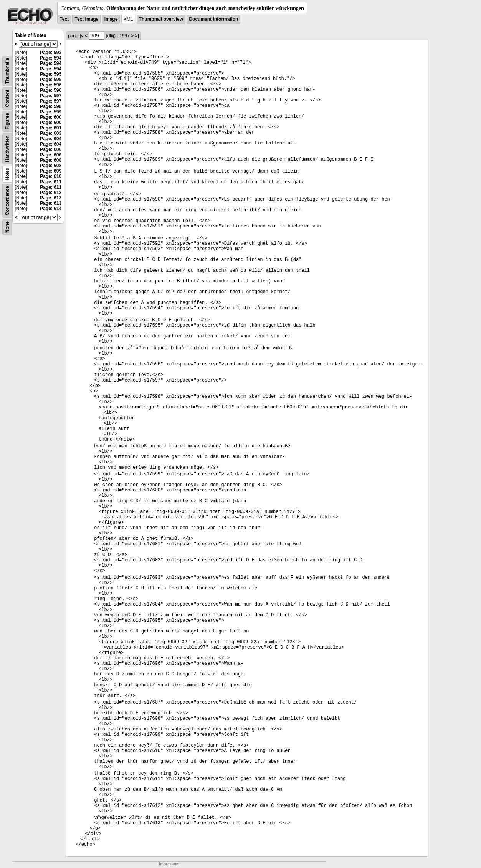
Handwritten (7, 149)
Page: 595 (51, 74)
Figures (7, 121)
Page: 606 (51, 149)
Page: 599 (51, 112)
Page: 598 (51, 106)
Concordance (7, 201)
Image (111, 19)
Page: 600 (51, 117)
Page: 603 (51, 133)
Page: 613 (51, 198)
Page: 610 (51, 176)
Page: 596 (51, 85)
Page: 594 (51, 58)
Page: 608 (51, 160)
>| (137, 36)
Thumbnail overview (161, 19)
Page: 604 (51, 139)
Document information (213, 19)
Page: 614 (51, 209)
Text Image (86, 19)
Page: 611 (51, 182)
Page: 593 (51, 53)
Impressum (169, 864)
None (7, 227)
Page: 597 (51, 96)
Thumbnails (7, 71)
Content (7, 98)
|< (81, 36)
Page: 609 (51, 171)
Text (64, 19)
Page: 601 (51, 128)
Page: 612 (51, 193)
